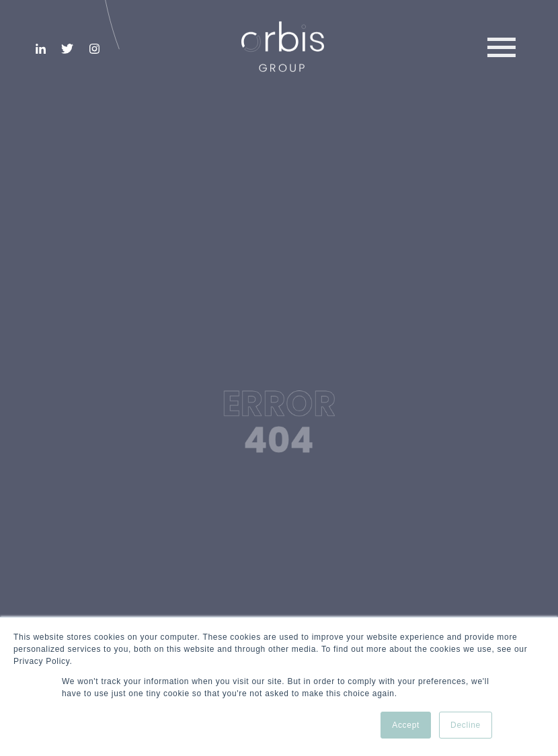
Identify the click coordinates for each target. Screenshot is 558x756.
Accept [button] (406, 725)
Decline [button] (466, 725)
